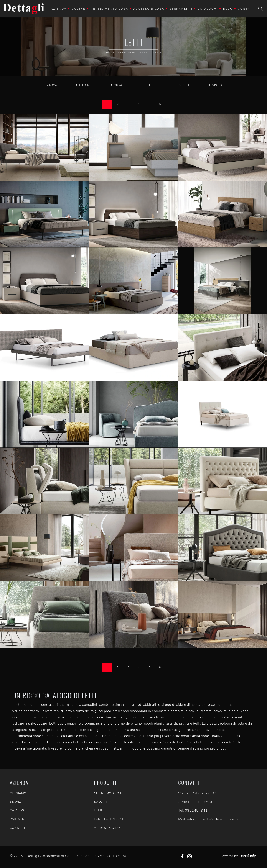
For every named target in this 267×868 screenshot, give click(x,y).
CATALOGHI (19, 810)
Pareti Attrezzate (110, 819)
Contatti (247, 9)
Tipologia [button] (182, 85)
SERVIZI (16, 802)
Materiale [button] (84, 85)
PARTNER (17, 819)
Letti (157, 53)
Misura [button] (117, 85)
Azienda (59, 9)
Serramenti (181, 9)
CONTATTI (17, 828)
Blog (228, 9)
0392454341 (196, 811)
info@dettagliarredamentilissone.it (215, 819)
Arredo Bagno (107, 828)
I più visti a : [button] (214, 85)
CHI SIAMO (18, 793)
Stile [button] (149, 85)
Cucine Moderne (108, 793)
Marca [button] (52, 85)
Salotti (100, 802)
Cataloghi (208, 9)
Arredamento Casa (110, 9)
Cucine (79, 9)
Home (110, 53)
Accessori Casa (149, 9)
